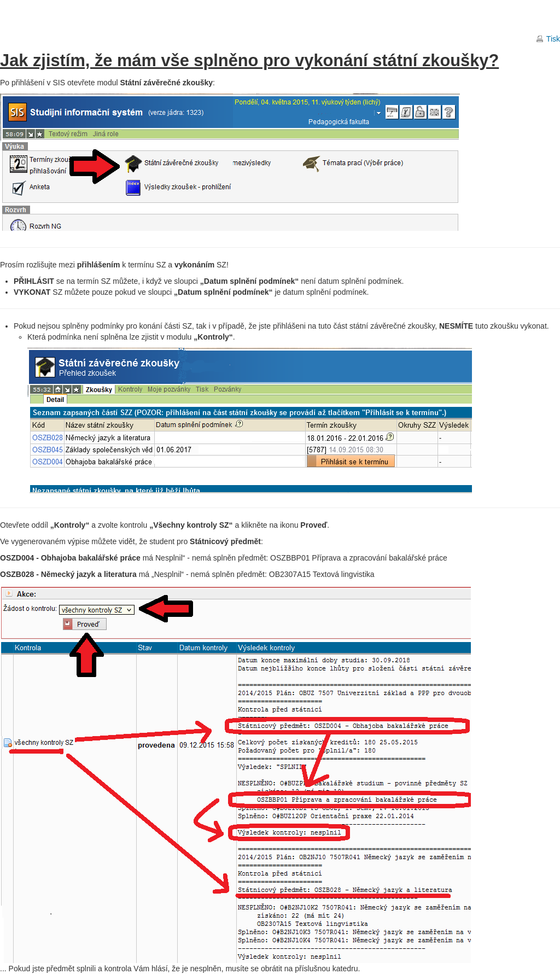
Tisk (553, 39)
